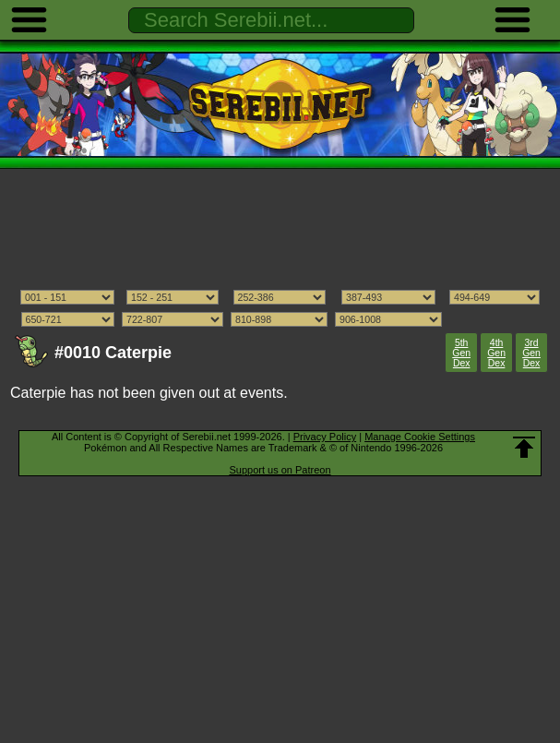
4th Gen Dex (496, 353)
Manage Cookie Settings (420, 437)
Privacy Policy (325, 437)
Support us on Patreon (280, 470)
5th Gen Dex (461, 353)
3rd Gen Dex (531, 353)
